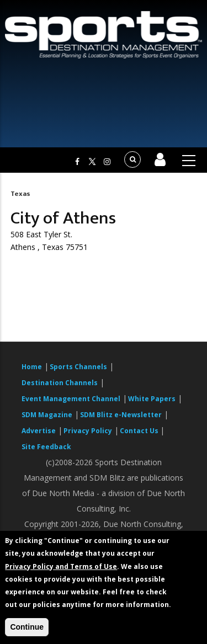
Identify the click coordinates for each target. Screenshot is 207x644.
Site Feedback (46, 447)
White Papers (152, 399)
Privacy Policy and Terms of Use (61, 566)
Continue (27, 627)
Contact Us (140, 431)
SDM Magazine (47, 415)
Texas (20, 194)
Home (32, 367)
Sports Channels (78, 367)
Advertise (39, 431)
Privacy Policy (88, 431)
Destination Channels (60, 383)
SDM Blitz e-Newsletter (121, 415)
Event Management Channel (71, 399)
